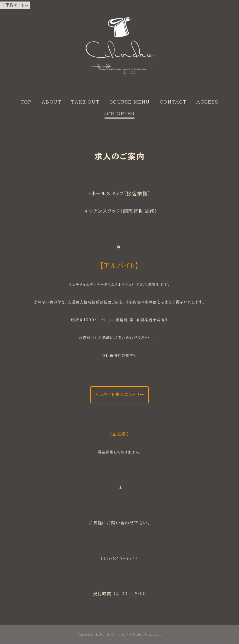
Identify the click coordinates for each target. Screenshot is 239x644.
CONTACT (173, 102)
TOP (26, 102)
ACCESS (207, 102)
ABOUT (51, 102)
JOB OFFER (120, 114)
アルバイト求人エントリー (120, 395)
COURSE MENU (129, 102)
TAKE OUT (85, 102)
